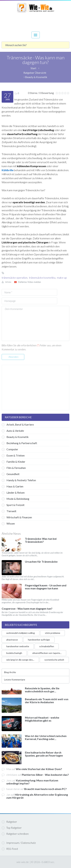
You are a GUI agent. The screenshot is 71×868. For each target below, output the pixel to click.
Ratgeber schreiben (15, 834)
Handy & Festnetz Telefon (19, 480)
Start (33, 68)
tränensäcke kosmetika (42, 278)
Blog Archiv (10, 672)
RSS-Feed (10, 849)
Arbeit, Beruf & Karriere (18, 425)
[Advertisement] (35, 20)
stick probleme (53, 633)
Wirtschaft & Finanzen (17, 517)
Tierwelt (9, 511)
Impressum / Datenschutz (19, 843)
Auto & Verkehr (13, 431)
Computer (10, 449)
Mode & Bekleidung (15, 499)
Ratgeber (9, 822)
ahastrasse (12, 640)
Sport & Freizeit (13, 505)
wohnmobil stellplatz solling (21, 633)
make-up (62, 278)
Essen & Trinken (13, 455)
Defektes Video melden (30, 282)
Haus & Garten (12, 486)
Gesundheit (11, 474)
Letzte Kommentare (15, 680)
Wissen (8, 524)
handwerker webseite (18, 646)
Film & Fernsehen (14, 468)
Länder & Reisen (13, 493)
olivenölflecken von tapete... (47, 653)
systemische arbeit (54, 660)
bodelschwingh (14, 653)
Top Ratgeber (12, 828)
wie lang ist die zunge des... (20, 660)
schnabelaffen (47, 646)
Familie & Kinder (13, 462)
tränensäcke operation (15, 278)
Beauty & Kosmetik (36, 77)
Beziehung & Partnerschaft (19, 443)
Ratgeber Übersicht (35, 73)
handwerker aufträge (39, 640)
